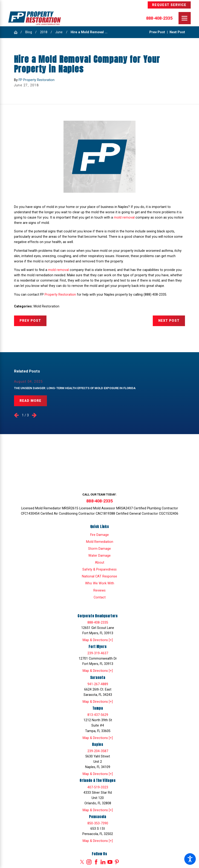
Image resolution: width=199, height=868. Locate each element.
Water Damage (99, 556)
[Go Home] (17, 32)
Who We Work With (100, 583)
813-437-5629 (98, 715)
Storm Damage (99, 549)
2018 (44, 32)
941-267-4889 (98, 684)
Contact (100, 597)
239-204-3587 (98, 751)
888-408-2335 (159, 18)
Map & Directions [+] (98, 640)
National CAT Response (99, 576)
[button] (190, 859)
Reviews (99, 590)
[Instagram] (89, 862)
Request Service (169, 5)
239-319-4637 (98, 653)
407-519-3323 (98, 787)
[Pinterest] (117, 862)
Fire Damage (99, 535)
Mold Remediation (100, 542)
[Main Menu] (185, 18)
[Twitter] (82, 862)
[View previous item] (16, 415)
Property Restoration (60, 295)
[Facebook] (96, 862)
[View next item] (34, 415)
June (59, 32)
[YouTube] (110, 862)
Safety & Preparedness (99, 569)
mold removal (124, 218)
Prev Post (30, 321)
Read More (30, 401)
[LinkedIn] (103, 862)
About (100, 563)
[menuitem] (100, 535)
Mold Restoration (46, 306)
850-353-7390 (98, 823)
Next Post (169, 321)
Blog (29, 32)
